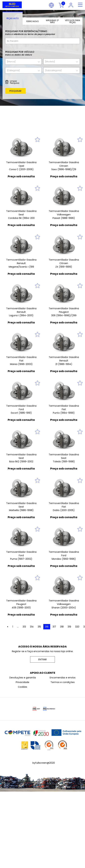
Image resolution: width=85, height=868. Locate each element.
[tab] (13, 18)
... (18, 627)
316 (47, 627)
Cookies (23, 687)
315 (39, 627)
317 (54, 627)
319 (69, 627)
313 (24, 627)
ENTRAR (42, 659)
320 (77, 627)
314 (32, 627)
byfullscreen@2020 (44, 763)
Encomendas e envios (63, 678)
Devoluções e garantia (23, 678)
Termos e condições (63, 682)
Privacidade (23, 682)
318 (62, 627)
